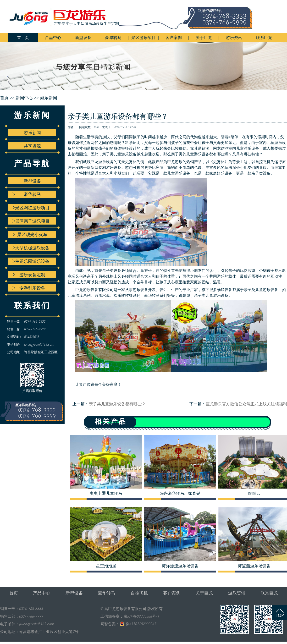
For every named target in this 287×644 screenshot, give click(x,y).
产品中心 (53, 37)
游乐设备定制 (29, 275)
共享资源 (32, 146)
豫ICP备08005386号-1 (141, 616)
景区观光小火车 (30, 234)
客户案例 (174, 37)
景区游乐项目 (143, 37)
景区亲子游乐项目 (31, 221)
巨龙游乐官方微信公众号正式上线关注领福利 (246, 404)
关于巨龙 (204, 37)
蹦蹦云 (254, 493)
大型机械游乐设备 (31, 248)
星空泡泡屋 (106, 566)
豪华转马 (113, 37)
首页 (14, 593)
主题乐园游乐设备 (31, 261)
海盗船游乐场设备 (254, 566)
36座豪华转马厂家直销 (180, 493)
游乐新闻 (49, 98)
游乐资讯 (234, 37)
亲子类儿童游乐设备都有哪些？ (117, 404)
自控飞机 (139, 593)
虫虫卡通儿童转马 (106, 493)
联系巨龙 (264, 37)
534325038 (32, 337)
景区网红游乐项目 (31, 208)
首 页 (23, 37)
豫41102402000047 (141, 624)
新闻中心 (24, 98)
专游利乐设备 (29, 288)
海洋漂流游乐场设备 (180, 566)
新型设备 (83, 37)
